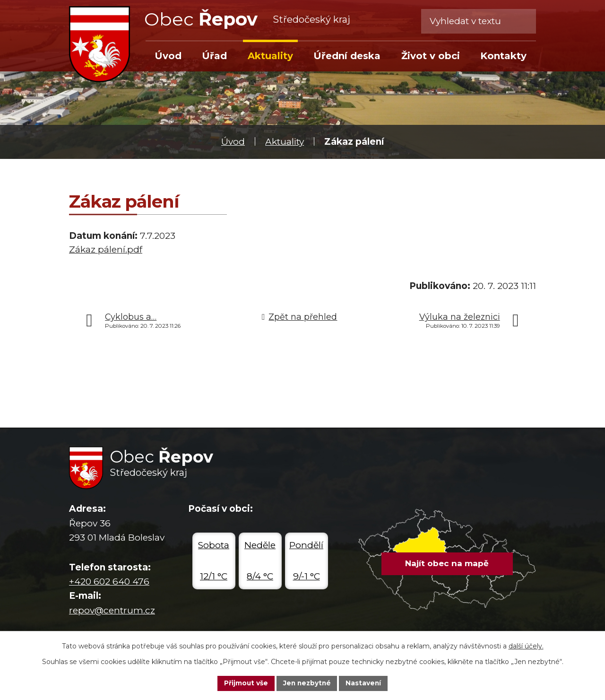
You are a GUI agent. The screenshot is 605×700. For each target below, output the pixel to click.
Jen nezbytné (307, 683)
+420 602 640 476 (109, 582)
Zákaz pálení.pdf (106, 249)
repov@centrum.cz (112, 610)
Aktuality (285, 142)
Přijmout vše (245, 683)
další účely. (526, 646)
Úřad (214, 56)
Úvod (233, 142)
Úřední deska (347, 56)
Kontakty (503, 56)
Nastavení (365, 683)
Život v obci (431, 56)
